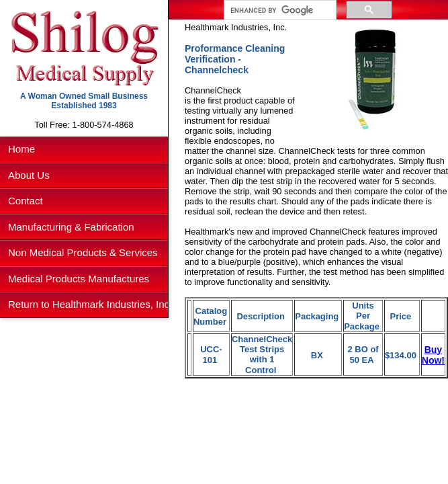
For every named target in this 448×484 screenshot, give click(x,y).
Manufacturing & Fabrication (71, 227)
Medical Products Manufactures (79, 279)
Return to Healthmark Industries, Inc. (90, 304)
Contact (26, 201)
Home (21, 149)
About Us (29, 175)
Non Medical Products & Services (83, 252)
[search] (278, 10)
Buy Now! (433, 355)
